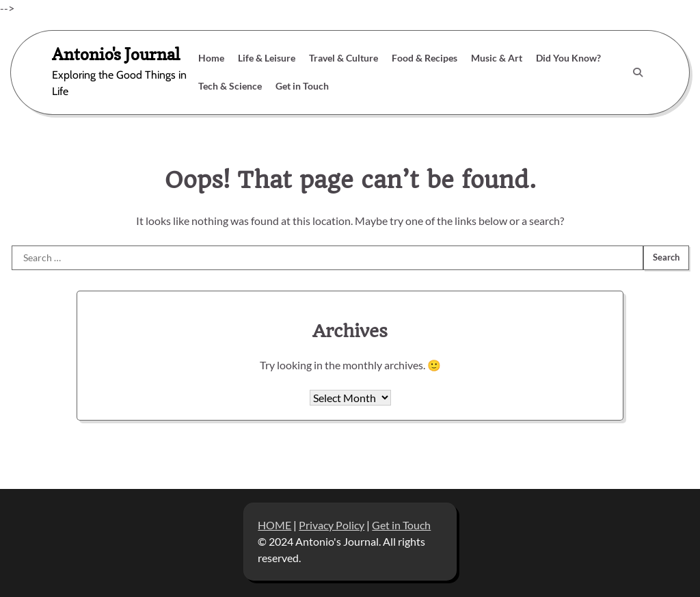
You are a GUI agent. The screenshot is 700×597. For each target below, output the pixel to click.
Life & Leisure (267, 58)
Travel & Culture (344, 58)
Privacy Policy (332, 525)
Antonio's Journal (116, 54)
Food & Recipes (425, 58)
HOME (274, 525)
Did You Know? (568, 58)
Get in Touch (302, 86)
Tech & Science (230, 86)
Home (211, 58)
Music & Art (497, 58)
